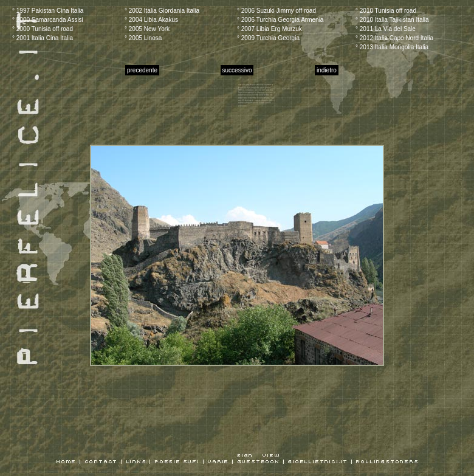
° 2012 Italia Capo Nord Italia (394, 38)
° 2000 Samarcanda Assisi (48, 20)
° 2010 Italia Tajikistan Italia (392, 20)
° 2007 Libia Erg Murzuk (270, 29)
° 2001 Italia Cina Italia (43, 38)
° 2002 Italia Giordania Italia (162, 11)
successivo (237, 70)
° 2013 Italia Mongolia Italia (392, 47)
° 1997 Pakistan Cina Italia (48, 11)
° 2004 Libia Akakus (151, 20)
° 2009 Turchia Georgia (268, 38)
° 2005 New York (147, 29)
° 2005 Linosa (143, 38)
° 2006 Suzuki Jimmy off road (276, 11)
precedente (142, 70)
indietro (327, 70)
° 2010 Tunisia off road (386, 11)
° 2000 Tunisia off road (43, 29)
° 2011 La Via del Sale (386, 29)
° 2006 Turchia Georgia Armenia (280, 20)
